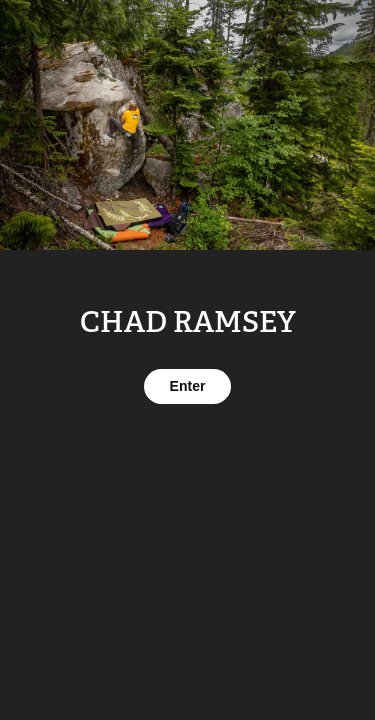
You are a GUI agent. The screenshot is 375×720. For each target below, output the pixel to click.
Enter (188, 386)
